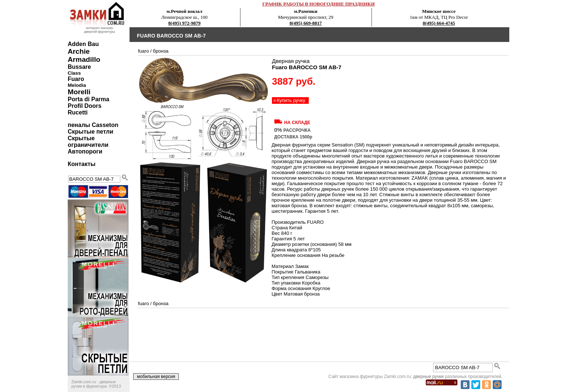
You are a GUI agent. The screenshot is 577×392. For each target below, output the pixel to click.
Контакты (82, 164)
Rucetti (78, 112)
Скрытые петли (91, 132)
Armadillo (84, 59)
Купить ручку (291, 100)
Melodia (77, 85)
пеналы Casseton (93, 125)
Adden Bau (83, 44)
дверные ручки (429, 377)
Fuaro (76, 79)
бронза (160, 51)
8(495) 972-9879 (184, 23)
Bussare (79, 67)
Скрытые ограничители (88, 142)
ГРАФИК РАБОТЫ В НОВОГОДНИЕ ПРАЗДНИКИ (319, 4)
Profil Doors (85, 106)
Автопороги (85, 151)
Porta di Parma (89, 99)
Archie (79, 51)
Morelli (79, 92)
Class (74, 73)
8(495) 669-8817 (306, 23)
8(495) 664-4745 (439, 23)
